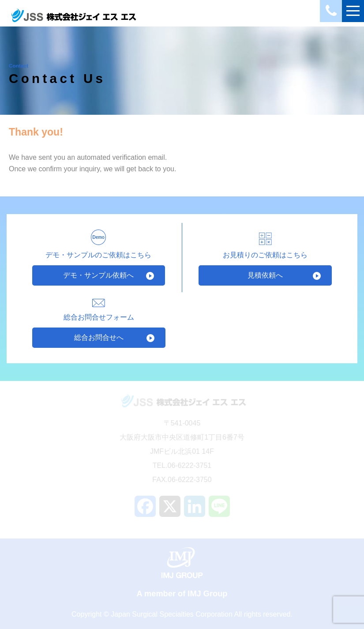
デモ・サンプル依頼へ (98, 275)
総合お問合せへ (99, 337)
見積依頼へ (265, 275)
